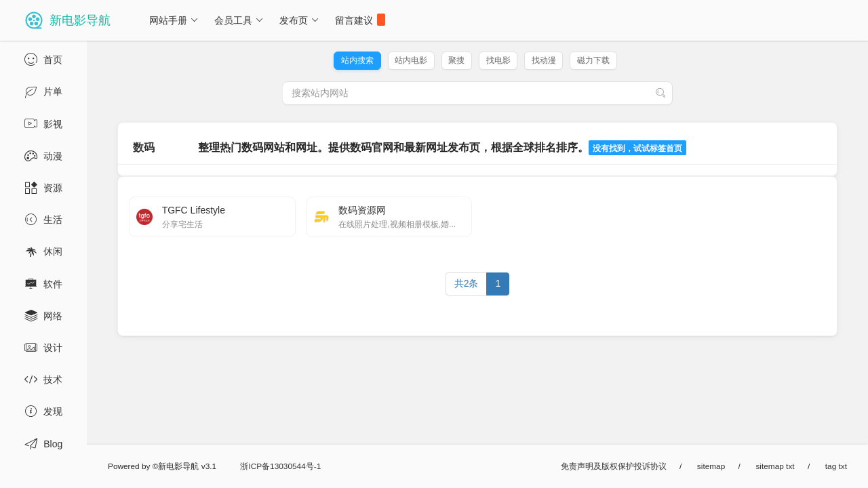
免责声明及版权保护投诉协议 (614, 466)
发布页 (299, 20)
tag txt (836, 466)
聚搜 (456, 60)
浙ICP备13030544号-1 (280, 466)
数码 (144, 147)
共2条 (467, 283)
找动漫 (544, 60)
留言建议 (360, 20)
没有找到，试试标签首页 (637, 148)
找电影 (498, 60)
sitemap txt (775, 466)
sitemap (711, 466)
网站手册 (174, 20)
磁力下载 (593, 60)
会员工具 (239, 20)
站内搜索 (357, 60)
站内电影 (411, 60)
